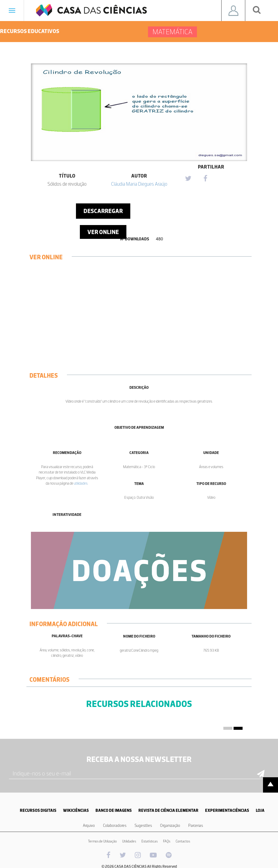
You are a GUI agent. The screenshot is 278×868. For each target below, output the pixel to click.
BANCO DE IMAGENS (114, 810)
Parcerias (196, 825)
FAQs (167, 841)
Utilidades (129, 841)
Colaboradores (115, 825)
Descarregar (103, 211)
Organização (170, 825)
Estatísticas (150, 841)
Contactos (183, 841)
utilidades (81, 483)
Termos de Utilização (102, 841)
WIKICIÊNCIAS (76, 810)
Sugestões (143, 825)
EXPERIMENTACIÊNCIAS (227, 810)
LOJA (260, 810)
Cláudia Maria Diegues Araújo (139, 184)
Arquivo (89, 825)
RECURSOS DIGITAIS (38, 810)
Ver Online (103, 232)
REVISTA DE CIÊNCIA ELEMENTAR (168, 810)
